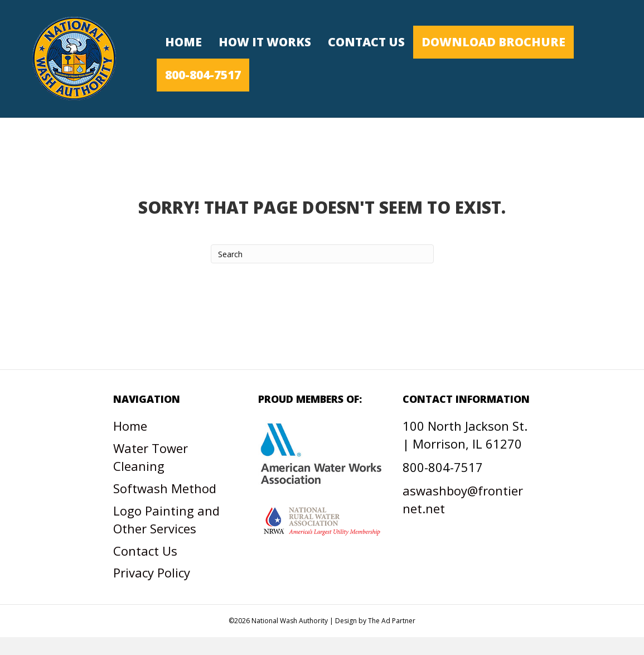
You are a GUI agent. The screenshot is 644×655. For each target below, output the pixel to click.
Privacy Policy (152, 572)
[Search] (322, 254)
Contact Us (366, 42)
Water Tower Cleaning (151, 457)
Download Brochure (493, 42)
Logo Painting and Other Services (166, 519)
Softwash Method (165, 488)
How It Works (265, 42)
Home (183, 42)
